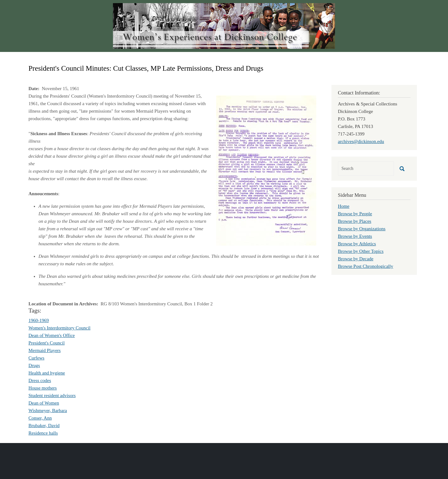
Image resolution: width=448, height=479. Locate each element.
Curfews (36, 358)
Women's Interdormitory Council (59, 328)
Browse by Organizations (362, 229)
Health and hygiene (47, 373)
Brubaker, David (44, 425)
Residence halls (43, 433)
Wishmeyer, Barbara (48, 410)
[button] (266, 170)
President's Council (47, 343)
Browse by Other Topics (361, 251)
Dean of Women (44, 403)
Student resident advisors (52, 395)
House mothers (43, 388)
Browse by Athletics (357, 244)
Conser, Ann (40, 418)
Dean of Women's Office (52, 335)
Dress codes (40, 380)
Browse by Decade (356, 259)
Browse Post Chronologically (366, 266)
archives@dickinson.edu (361, 141)
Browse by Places (355, 221)
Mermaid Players (45, 350)
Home (344, 206)
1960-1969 (39, 320)
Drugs (34, 365)
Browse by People (355, 214)
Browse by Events (355, 236)
